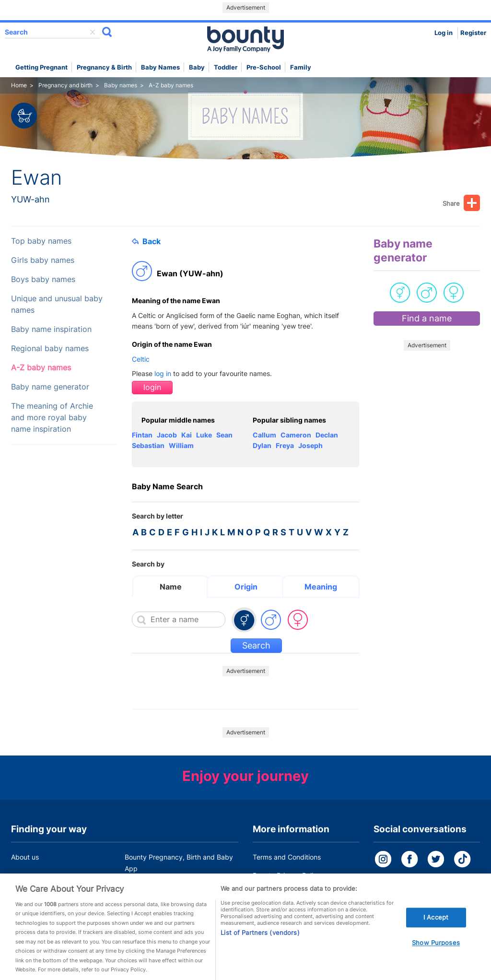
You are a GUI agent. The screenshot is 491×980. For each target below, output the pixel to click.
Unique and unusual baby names (57, 304)
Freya (285, 445)
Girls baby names (43, 260)
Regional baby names (50, 348)
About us (25, 857)
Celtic (141, 359)
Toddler (226, 67)
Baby (197, 67)
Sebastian (148, 445)
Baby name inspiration (51, 329)
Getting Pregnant (41, 67)
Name (171, 587)
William (181, 445)
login (152, 387)
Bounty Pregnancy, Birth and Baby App (179, 863)
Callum (264, 435)
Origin (246, 587)
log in (163, 373)
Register (473, 33)
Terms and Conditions (287, 857)
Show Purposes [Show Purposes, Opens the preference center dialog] (436, 955)
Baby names (160, 67)
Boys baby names (43, 279)
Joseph (310, 445)
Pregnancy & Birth (104, 67)
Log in (444, 33)
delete (93, 32)
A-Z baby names (41, 368)
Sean (224, 435)
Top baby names (41, 241)
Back (146, 241)
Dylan (262, 445)
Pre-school (264, 67)
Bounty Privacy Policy (287, 875)
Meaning (321, 587)
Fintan (142, 435)
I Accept (436, 929)
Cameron (296, 435)
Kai (187, 435)
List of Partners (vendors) (260, 945)
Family (301, 67)
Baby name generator (50, 387)
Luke (204, 435)
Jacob (167, 435)
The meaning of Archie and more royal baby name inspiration (52, 418)
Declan (327, 435)
